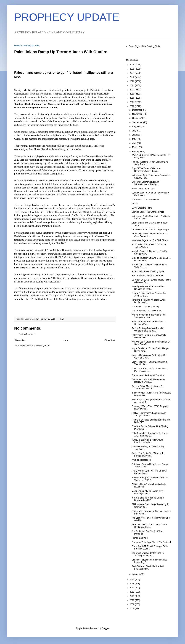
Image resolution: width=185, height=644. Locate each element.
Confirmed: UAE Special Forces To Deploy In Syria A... (148, 381)
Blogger (105, 628)
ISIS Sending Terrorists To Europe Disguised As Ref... (148, 499)
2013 (132, 588)
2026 (132, 65)
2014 (132, 584)
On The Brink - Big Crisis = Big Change (150, 230)
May (134, 139)
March (135, 147)
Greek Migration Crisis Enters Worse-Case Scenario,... (149, 235)
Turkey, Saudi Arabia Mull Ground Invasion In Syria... (148, 441)
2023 (132, 77)
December (137, 110)
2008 (132, 608)
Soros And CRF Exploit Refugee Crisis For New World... (150, 548)
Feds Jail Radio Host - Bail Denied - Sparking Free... (149, 323)
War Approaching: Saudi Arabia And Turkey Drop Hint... (149, 316)
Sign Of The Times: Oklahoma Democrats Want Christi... (146, 170)
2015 (132, 580)
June (135, 135)
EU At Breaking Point (142, 208)
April (135, 143)
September (138, 122)
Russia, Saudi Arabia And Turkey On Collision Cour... (149, 356)
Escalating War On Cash (143, 189)
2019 (132, 94)
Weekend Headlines (141, 460)
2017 (132, 102)
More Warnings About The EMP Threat (150, 240)
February (137, 152)
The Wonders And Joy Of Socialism (148, 375)
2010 (132, 600)
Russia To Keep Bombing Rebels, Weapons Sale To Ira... (148, 330)
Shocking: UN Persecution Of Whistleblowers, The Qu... (146, 183)
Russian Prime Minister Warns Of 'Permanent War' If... (147, 387)
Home (65, 340)
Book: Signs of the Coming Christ (145, 46)
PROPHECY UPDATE (67, 17)
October (136, 118)
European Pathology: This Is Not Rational (151, 542)
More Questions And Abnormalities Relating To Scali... (148, 288)
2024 (132, 73)
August (136, 126)
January (136, 574)
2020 (132, 90)
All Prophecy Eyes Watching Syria (148, 271)
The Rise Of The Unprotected (146, 200)
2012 (132, 592)
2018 (132, 98)
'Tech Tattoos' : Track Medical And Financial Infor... (148, 568)
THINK (135, 204)
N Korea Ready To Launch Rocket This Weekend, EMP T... (150, 479)
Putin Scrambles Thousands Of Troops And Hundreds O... (150, 434)
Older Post (110, 340)
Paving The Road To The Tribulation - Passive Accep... (149, 370)
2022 (132, 81)
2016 (132, 106)
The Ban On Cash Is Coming (145, 307)
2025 (132, 69)
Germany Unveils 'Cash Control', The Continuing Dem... (149, 526)
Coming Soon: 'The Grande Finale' (148, 212)
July (134, 131)
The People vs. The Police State (147, 311)
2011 (132, 596)
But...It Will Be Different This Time (148, 276)
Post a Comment (27, 334)
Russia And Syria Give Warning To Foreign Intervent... (148, 454)
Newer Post (21, 340)
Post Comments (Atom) (38, 346)
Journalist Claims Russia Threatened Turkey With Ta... (149, 246)
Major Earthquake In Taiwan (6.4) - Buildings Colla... (148, 492)
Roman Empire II (140, 538)
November (137, 114)
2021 (132, 85)
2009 (132, 604)
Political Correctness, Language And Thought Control (149, 414)
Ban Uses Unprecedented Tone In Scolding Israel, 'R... (148, 554)
